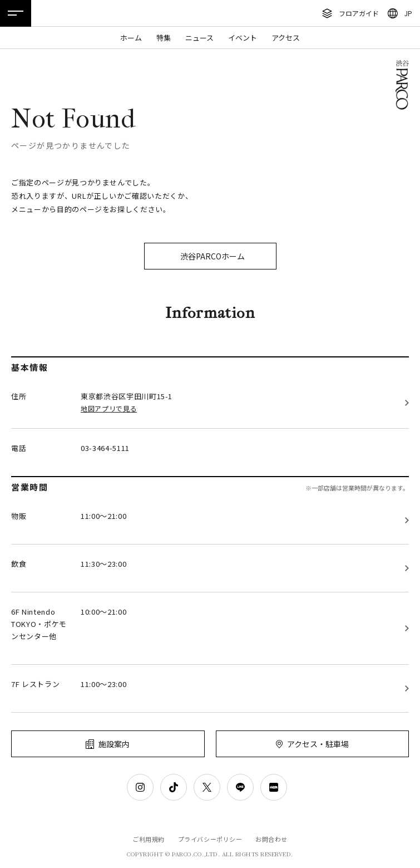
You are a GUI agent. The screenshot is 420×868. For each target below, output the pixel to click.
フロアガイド (359, 13)
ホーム (131, 38)
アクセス (286, 38)
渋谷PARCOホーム (213, 256)
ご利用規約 (149, 839)
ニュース (199, 38)
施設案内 (114, 744)
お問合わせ (271, 839)
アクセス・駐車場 (318, 744)
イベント (243, 38)
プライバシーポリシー (210, 839)
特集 (164, 38)
